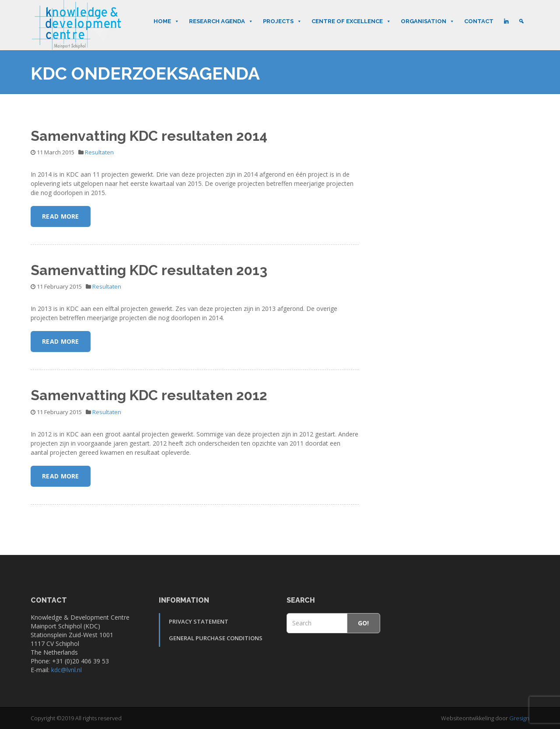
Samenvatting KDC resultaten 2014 (149, 136)
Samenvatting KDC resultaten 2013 (149, 270)
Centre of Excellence (351, 21)
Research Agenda (221, 21)
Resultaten (99, 152)
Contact (479, 21)
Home (166, 21)
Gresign (519, 718)
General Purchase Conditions (216, 638)
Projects (282, 21)
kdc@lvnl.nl (66, 670)
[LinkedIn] (506, 21)
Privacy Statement (199, 621)
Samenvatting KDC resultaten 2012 (149, 395)
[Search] (521, 21)
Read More (61, 216)
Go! (364, 623)
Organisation (428, 21)
